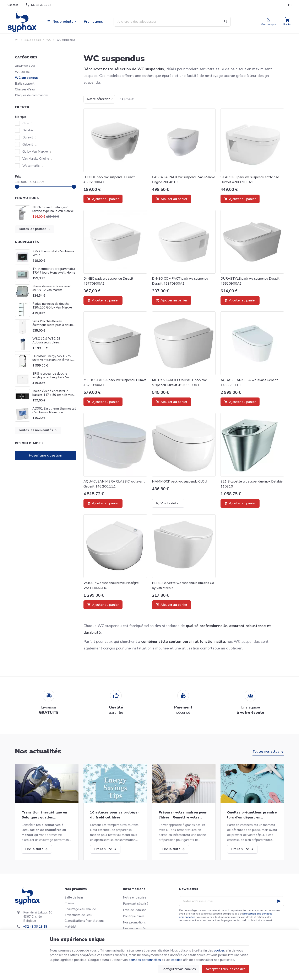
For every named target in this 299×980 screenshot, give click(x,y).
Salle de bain (33, 40)
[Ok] (279, 901)
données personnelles (145, 960)
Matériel (70, 927)
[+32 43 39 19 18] (38, 5)
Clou (28, 123)
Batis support (25, 84)
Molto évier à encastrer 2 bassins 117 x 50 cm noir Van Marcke (53, 395)
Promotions (27, 198)
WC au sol (22, 72)
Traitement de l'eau (78, 915)
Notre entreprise (135, 897)
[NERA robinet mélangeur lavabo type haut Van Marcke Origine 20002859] (22, 213)
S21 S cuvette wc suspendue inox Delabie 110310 (252, 484)
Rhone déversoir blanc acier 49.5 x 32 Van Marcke (52, 288)
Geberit (29, 144)
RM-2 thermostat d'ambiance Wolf (53, 253)
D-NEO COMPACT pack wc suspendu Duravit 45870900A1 (180, 281)
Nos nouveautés (134, 929)
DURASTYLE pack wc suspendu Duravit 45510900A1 (250, 281)
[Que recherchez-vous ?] (172, 22)
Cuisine (69, 903)
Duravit (29, 137)
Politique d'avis (134, 916)
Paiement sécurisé (136, 904)
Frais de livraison (135, 910)
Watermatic (33, 166)
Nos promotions (134, 922)
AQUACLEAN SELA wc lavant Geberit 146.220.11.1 (249, 383)
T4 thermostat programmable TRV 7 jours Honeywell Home (54, 271)
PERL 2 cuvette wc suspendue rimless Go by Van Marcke (183, 585)
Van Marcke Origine (37, 159)
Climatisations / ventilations (84, 921)
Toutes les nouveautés (38, 430)
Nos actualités (38, 751)
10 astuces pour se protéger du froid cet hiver (115, 815)
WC (49, 40)
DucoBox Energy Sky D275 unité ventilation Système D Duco (52, 360)
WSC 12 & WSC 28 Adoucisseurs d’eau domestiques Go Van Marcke (52, 342)
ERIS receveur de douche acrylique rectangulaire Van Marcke (51, 377)
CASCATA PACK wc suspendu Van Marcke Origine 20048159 (184, 180)
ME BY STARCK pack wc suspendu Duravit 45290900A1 (115, 383)
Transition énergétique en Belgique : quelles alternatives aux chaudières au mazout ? (46, 815)
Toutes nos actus (266, 752)
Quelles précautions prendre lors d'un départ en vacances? (252, 815)
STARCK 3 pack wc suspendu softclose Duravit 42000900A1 (250, 180)
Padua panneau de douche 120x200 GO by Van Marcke (52, 306)
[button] (62, 22)
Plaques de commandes (32, 95)
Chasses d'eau (25, 89)
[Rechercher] (226, 22)
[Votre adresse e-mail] (232, 901)
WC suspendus (26, 78)
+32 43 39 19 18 (35, 927)
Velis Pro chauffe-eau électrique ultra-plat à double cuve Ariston (54, 325)
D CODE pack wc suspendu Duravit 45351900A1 (109, 180)
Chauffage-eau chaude (80, 909)
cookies (219, 950)
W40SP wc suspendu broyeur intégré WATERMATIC (111, 585)
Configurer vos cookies (179, 969)
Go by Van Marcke (37, 152)
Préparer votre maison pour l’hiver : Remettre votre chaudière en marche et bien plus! (183, 815)
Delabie (30, 130)
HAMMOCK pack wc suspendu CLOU (180, 481)
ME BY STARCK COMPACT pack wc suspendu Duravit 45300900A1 (179, 383)
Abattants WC (26, 66)
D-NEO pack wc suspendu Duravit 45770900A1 (108, 281)
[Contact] (13, 5)
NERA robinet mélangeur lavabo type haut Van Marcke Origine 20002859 (53, 209)
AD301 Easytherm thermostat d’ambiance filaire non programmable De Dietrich (54, 412)
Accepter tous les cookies (225, 969)
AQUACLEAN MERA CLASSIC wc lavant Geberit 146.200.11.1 (114, 484)
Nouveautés (27, 242)
